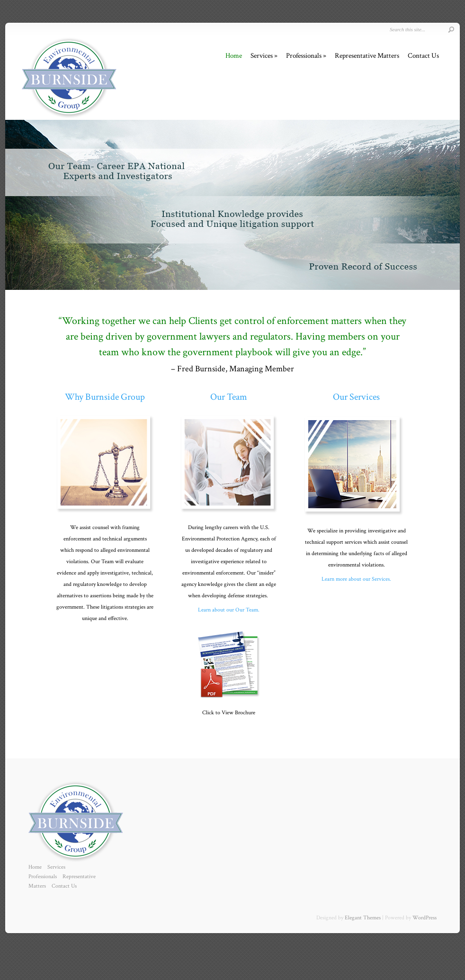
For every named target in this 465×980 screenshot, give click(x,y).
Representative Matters (367, 56)
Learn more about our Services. (356, 579)
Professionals (304, 56)
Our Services (356, 397)
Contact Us (423, 56)
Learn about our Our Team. (229, 610)
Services (262, 56)
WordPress (425, 918)
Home (234, 56)
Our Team (229, 397)
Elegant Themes (363, 918)
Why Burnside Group (105, 397)
